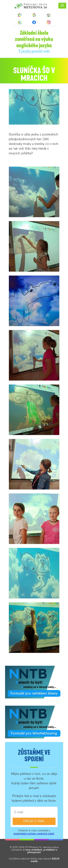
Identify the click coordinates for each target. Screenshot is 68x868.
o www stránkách (33, 850)
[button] (62, 6)
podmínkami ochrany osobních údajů (34, 834)
